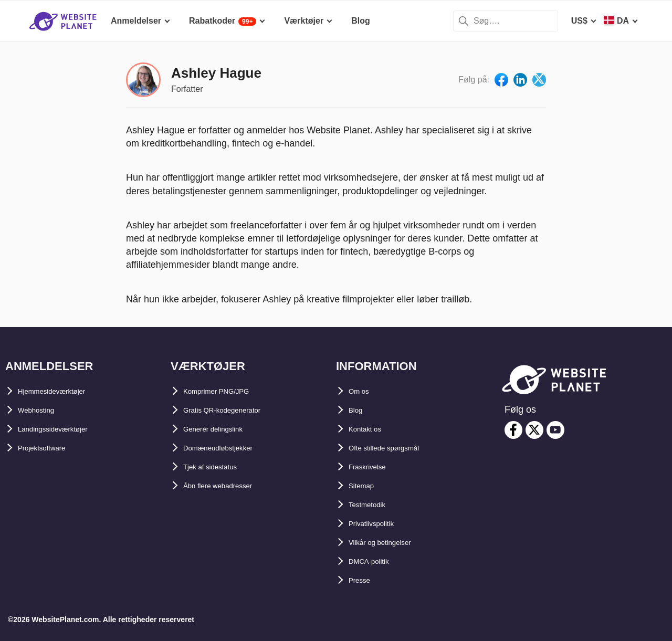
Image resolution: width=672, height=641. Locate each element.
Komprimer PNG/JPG (225, 391)
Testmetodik (373, 505)
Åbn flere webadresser (228, 486)
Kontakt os (370, 429)
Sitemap (365, 486)
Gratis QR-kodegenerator (233, 410)
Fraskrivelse (373, 467)
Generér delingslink (222, 429)
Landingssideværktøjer (64, 429)
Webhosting (42, 410)
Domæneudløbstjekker (228, 448)
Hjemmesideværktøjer (62, 391)
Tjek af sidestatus (218, 467)
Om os (362, 391)
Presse (363, 580)
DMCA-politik (375, 561)
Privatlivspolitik (380, 524)
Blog (358, 410)
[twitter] (534, 430)
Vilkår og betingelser (390, 543)
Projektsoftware (49, 448)
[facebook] (513, 430)
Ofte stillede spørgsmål (395, 448)
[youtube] (555, 430)
